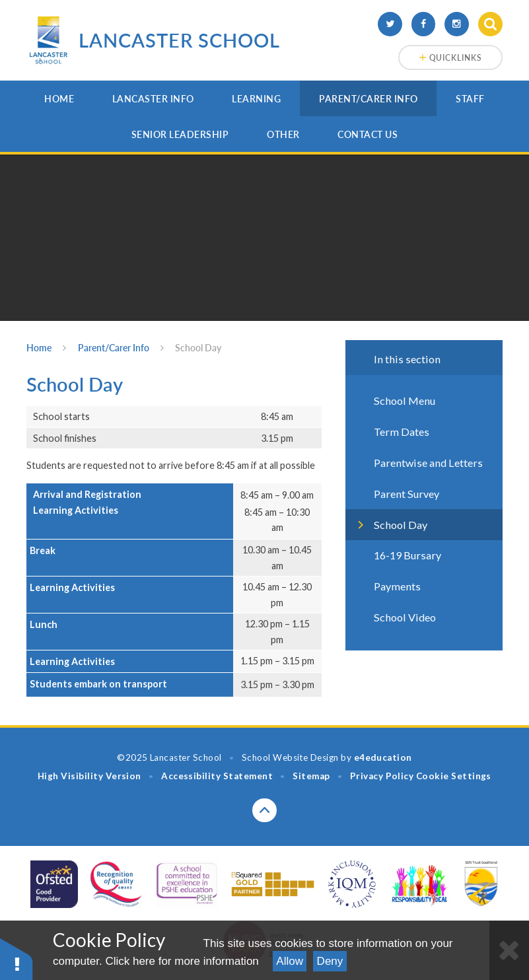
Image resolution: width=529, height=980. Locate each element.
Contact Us (368, 134)
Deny (330, 961)
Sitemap (311, 776)
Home (59, 99)
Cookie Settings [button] (454, 776)
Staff (470, 99)
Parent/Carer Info (369, 99)
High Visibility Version (89, 776)
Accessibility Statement (217, 776)
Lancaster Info (153, 99)
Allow (290, 961)
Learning (256, 99)
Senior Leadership (180, 134)
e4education (383, 757)
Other (283, 134)
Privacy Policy (382, 776)
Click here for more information (182, 961)
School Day (198, 348)
